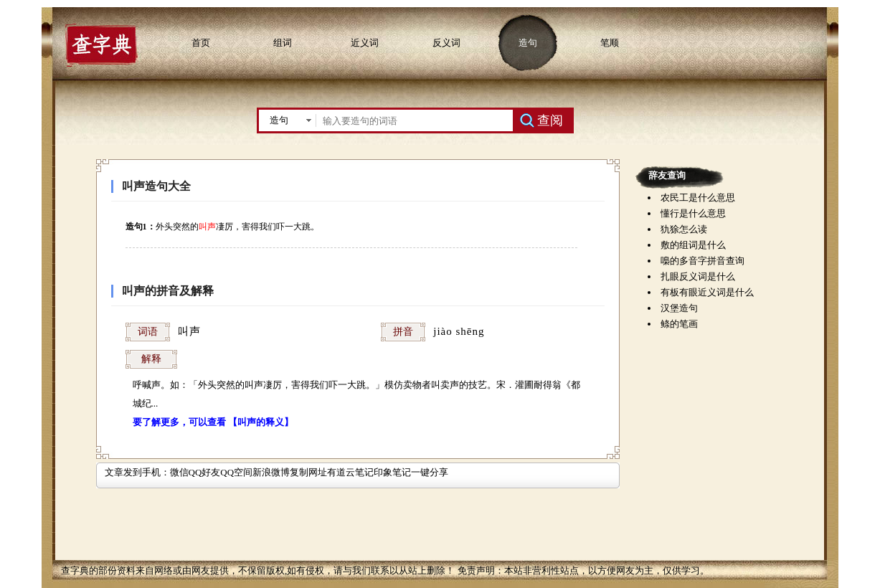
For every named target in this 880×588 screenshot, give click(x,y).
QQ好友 (205, 472)
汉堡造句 (679, 308)
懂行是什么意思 (693, 213)
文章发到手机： (137, 472)
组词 (283, 43)
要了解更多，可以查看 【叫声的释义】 (213, 422)
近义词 (365, 43)
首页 (201, 43)
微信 (179, 472)
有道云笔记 (350, 472)
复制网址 (308, 472)
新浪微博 (271, 472)
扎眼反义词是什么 (698, 276)
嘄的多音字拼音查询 (702, 261)
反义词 (446, 43)
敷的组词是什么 (693, 245)
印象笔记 (392, 472)
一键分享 (430, 472)
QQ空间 (236, 472)
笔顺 (610, 43)
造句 (528, 43)
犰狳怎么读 (684, 229)
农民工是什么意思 (698, 198)
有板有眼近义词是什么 (707, 292)
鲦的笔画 (679, 324)
